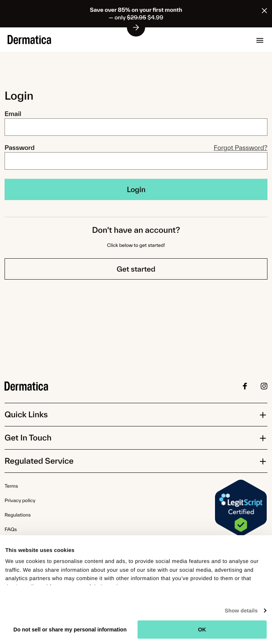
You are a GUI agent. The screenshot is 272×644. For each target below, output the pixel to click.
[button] (260, 40)
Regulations (18, 515)
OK (202, 630)
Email (13, 114)
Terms (11, 486)
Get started (136, 269)
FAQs (11, 529)
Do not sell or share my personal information (70, 630)
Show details (241, 611)
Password (20, 148)
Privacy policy (20, 500)
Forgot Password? (241, 148)
